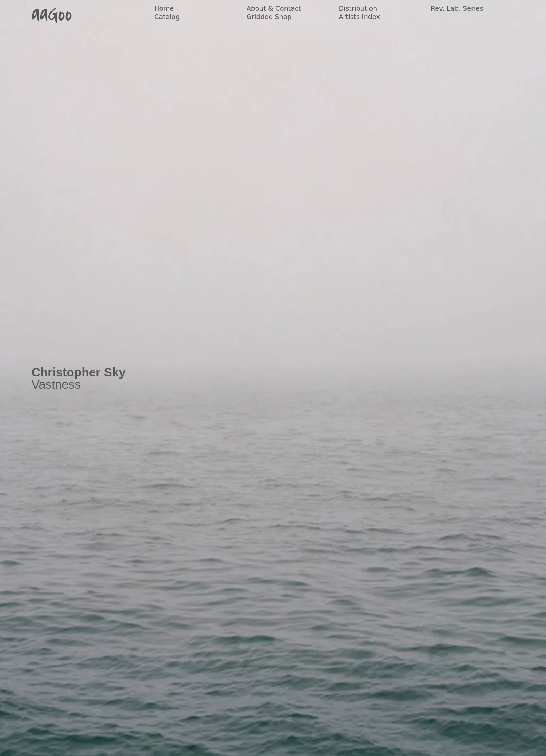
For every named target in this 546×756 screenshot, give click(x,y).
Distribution (358, 8)
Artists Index (359, 17)
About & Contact (274, 8)
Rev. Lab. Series (457, 8)
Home (164, 8)
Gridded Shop (269, 17)
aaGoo (52, 15)
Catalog (167, 17)
